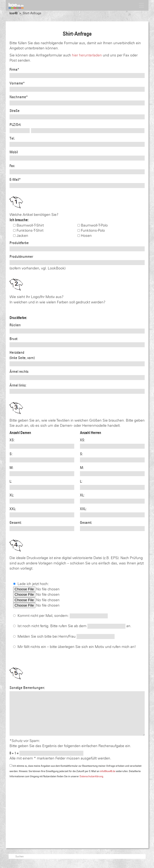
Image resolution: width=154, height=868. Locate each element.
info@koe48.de (108, 771)
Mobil (14, 152)
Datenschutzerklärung (91, 776)
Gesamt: (16, 522)
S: (11, 454)
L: (11, 481)
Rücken (15, 325)
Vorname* (17, 83)
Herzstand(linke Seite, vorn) (22, 355)
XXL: (13, 509)
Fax (12, 166)
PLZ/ (13, 125)
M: (11, 468)
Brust (13, 339)
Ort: (19, 125)
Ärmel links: (18, 385)
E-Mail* (15, 179)
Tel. (12, 138)
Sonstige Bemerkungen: (27, 688)
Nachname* (19, 97)
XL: (12, 495)
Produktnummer (21, 256)
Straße (15, 111)
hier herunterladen (87, 55)
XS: (12, 440)
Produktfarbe (19, 243)
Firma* (14, 69)
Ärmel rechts (19, 371)
